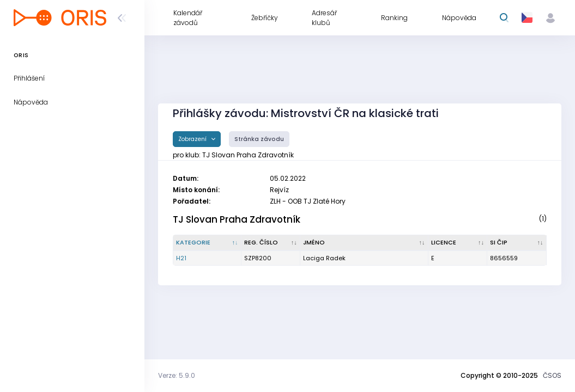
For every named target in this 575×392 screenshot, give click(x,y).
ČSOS (552, 375)
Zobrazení (193, 139)
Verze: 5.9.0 (177, 375)
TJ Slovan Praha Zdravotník (237, 219)
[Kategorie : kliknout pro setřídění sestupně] (207, 243)
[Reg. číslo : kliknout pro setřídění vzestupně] (271, 243)
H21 (181, 258)
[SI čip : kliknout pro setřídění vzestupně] (517, 243)
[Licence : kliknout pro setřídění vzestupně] (458, 243)
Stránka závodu (259, 139)
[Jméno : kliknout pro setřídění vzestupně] (364, 243)
